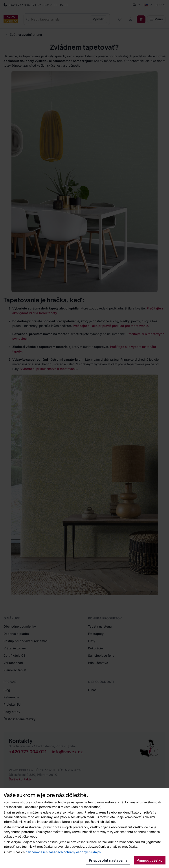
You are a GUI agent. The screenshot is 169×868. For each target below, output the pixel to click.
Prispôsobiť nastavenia (108, 860)
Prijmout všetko (150, 860)
